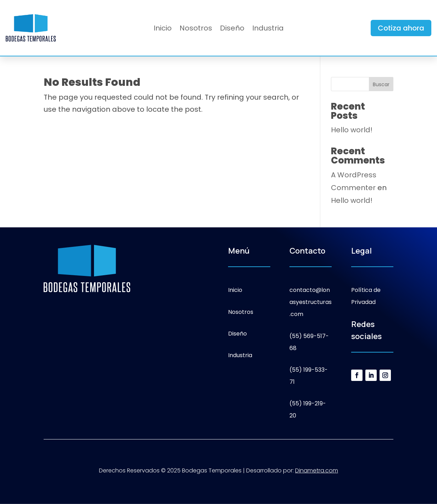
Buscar (381, 84)
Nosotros (196, 29)
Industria (268, 29)
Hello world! (352, 130)
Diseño (232, 29)
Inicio (163, 29)
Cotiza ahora (401, 28)
